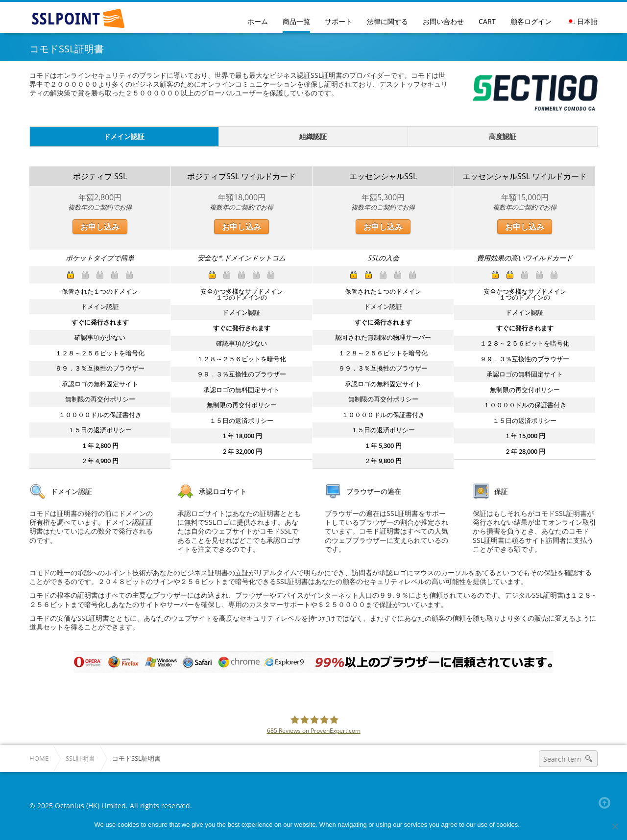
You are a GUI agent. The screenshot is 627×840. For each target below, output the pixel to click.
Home (39, 758)
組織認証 (313, 136)
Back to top (606, 803)
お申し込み (100, 227)
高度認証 (503, 136)
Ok (529, 825)
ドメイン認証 (124, 136)
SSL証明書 (80, 758)
